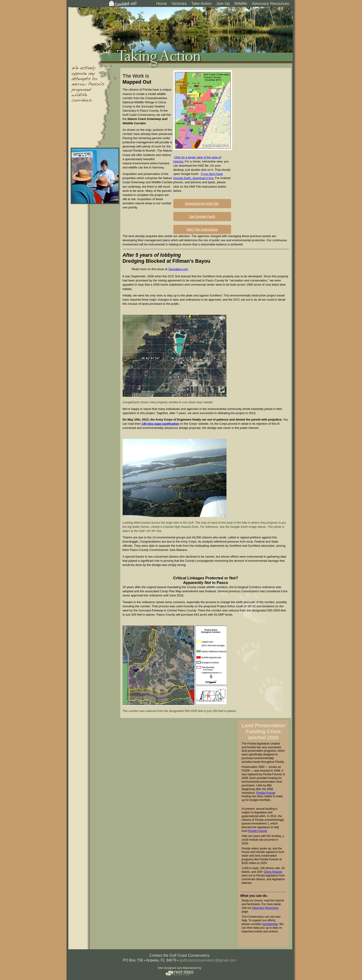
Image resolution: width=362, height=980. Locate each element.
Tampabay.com (178, 269)
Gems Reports (273, 872)
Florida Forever (266, 793)
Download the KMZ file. (202, 204)
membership (270, 924)
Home (162, 3)
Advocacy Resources (270, 3)
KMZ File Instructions (202, 229)
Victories (179, 3)
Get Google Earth (202, 217)
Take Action (201, 3)
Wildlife (241, 3)
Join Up (223, 3)
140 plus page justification (160, 424)
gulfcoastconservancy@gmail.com (208, 960)
